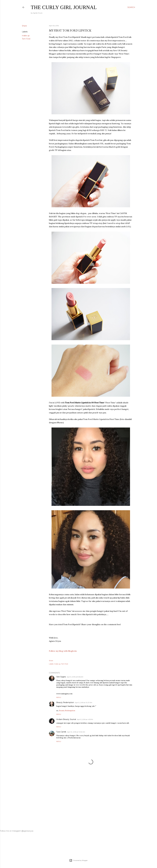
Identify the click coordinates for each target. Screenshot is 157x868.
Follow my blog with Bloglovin (63, 651)
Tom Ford (26, 39)
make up (26, 36)
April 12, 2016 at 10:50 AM (76, 732)
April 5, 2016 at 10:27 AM (84, 703)
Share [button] (24, 26)
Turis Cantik (61, 732)
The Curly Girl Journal (64, 7)
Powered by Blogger (78, 860)
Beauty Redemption (65, 702)
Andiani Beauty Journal (66, 719)
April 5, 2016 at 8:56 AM (75, 677)
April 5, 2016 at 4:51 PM (85, 719)
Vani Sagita (61, 677)
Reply (59, 697)
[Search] (131, 7)
